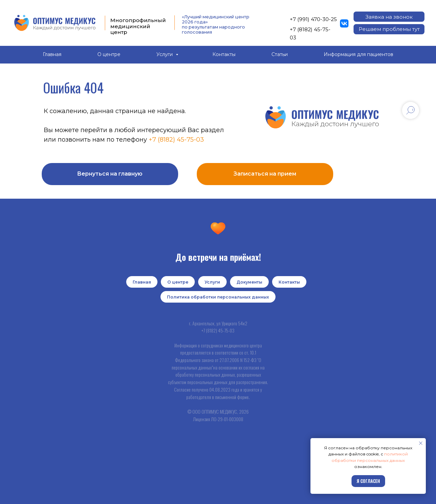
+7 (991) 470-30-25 (313, 19)
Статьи (280, 54)
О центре (109, 54)
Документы (249, 282)
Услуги (165, 54)
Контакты (224, 54)
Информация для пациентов (358, 54)
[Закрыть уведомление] (421, 443)
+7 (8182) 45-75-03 (176, 140)
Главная (52, 54)
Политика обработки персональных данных (218, 297)
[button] (389, 17)
